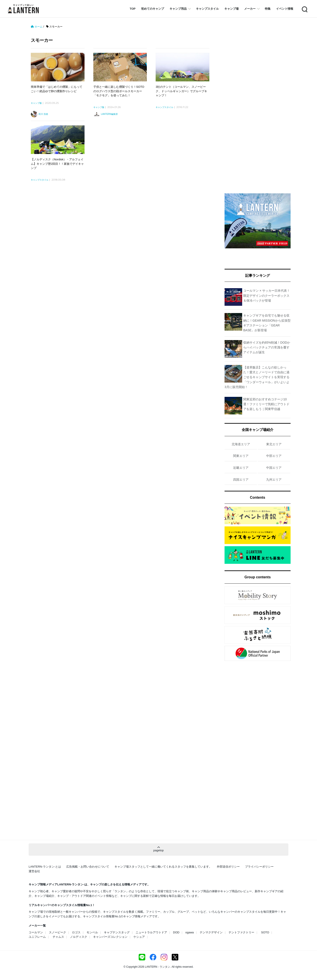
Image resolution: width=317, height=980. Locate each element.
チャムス (58, 937)
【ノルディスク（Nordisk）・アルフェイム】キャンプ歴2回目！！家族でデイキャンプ (57, 164)
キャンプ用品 (178, 9)
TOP (133, 9)
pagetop (159, 849)
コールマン (36, 932)
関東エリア (241, 456)
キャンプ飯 (36, 103)
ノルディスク (79, 937)
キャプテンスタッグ (117, 932)
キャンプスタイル (207, 9)
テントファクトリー (241, 932)
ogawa (190, 932)
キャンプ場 (231, 9)
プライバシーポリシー (259, 867)
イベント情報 (285, 9)
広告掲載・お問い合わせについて (88, 867)
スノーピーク (57, 932)
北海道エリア (241, 444)
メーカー (250, 9)
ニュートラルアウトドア (151, 932)
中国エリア (274, 468)
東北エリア (274, 444)
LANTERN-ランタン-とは (45, 867)
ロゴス (76, 932)
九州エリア (274, 480)
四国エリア (241, 480)
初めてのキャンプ (153, 9)
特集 (268, 9)
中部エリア (274, 456)
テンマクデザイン (211, 932)
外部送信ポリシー (228, 867)
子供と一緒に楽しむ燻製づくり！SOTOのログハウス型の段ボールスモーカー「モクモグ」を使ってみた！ (119, 91)
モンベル (92, 932)
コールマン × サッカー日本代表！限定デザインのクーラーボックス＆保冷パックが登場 (267, 296)
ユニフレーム (37, 937)
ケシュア (139, 937)
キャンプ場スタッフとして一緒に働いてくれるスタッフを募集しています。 (163, 867)
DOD (176, 932)
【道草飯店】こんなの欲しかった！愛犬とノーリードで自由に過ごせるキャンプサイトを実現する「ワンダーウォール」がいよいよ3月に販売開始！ (257, 377)
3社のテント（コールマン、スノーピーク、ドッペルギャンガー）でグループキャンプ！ (181, 91)
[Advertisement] (122, 240)
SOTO (265, 932)
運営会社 (34, 871)
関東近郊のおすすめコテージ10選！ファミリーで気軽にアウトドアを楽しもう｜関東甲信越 (266, 404)
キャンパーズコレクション (110, 937)
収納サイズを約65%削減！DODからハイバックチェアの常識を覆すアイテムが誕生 (267, 347)
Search (304, 9)
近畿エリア (241, 468)
